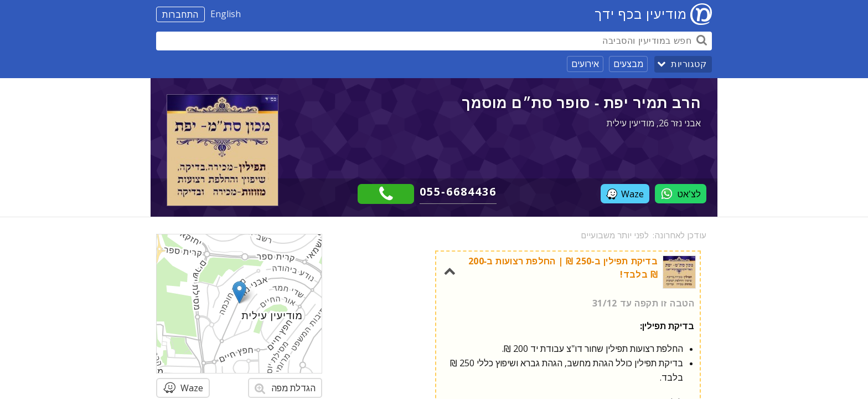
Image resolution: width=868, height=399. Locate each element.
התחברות (180, 14)
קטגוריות (689, 64)
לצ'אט (681, 194)
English (226, 14)
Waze (625, 194)
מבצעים (628, 64)
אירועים (585, 64)
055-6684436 (458, 191)
